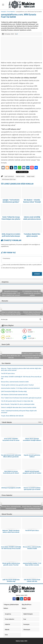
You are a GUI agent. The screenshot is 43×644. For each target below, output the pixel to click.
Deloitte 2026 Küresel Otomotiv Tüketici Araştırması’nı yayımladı (11, 294)
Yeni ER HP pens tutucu (8, 373)
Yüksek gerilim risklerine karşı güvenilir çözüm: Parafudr (17, 385)
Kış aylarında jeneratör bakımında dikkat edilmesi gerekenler (11, 456)
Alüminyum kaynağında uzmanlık (11, 488)
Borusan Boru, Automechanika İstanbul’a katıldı (15, 382)
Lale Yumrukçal (9, 176)
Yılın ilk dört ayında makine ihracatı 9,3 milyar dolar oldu (17, 401)
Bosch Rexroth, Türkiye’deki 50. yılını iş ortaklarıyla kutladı (18, 404)
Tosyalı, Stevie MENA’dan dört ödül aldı (32, 357)
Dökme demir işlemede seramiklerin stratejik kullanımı (32, 439)
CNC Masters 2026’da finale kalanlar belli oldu (14, 395)
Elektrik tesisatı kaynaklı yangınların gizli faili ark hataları (32, 472)
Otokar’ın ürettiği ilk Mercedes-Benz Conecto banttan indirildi (32, 313)
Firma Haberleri (11, 12)
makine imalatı (20, 176)
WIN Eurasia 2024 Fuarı (9, 179)
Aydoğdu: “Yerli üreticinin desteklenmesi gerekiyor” (11, 201)
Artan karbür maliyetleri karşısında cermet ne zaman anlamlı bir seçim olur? (11, 440)
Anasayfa (3, 12)
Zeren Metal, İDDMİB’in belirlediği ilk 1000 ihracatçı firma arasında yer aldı (11, 506)
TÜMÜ (40, 422)
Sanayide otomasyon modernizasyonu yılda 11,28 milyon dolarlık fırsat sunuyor (32, 293)
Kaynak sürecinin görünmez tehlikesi (32, 456)
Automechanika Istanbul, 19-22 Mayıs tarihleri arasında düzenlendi (20, 388)
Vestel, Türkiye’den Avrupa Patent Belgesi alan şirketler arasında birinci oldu (11, 219)
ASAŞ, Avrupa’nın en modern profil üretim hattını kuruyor (11, 235)
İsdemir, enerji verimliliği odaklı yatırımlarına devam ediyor (32, 219)
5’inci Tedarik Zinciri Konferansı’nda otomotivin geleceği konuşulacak (11, 312)
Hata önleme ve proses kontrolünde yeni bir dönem (11, 472)
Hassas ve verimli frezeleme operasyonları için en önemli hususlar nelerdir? (32, 489)
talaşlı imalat (31, 176)
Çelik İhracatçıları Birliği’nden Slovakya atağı (11, 357)
